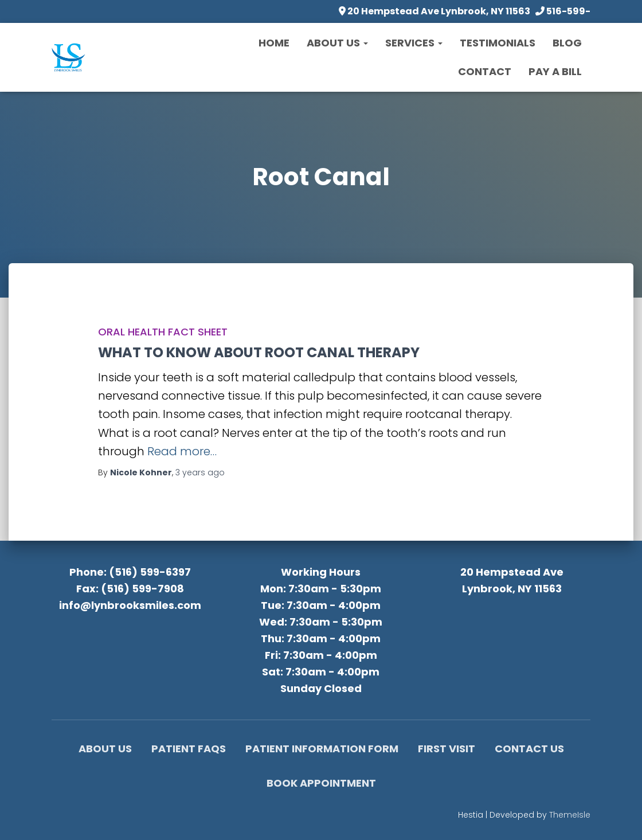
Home (274, 43)
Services (414, 43)
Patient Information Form (322, 749)
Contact (485, 71)
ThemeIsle (570, 815)
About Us (337, 43)
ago (200, 472)
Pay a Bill (555, 71)
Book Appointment (321, 783)
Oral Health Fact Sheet (163, 332)
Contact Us (529, 749)
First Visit (447, 749)
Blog (567, 43)
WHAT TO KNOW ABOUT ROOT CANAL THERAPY (259, 352)
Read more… (182, 451)
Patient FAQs (189, 749)
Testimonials (498, 43)
